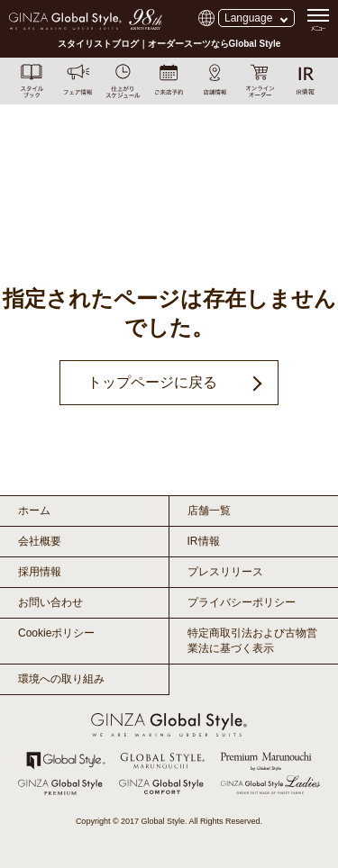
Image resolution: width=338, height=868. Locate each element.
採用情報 (40, 572)
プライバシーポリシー (242, 602)
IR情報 (204, 541)
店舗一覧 (209, 511)
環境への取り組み (61, 679)
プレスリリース (225, 572)
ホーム (34, 511)
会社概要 (40, 541)
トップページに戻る (152, 382)
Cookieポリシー (56, 633)
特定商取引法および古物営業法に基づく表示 (252, 641)
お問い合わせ (50, 602)
